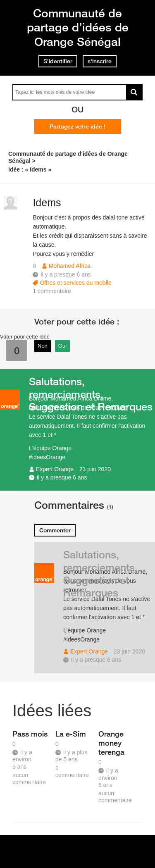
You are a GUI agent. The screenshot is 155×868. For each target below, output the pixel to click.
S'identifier (58, 61)
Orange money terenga (111, 743)
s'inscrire (100, 61)
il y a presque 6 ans (62, 477)
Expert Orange (55, 469)
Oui (62, 346)
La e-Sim (71, 734)
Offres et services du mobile (75, 283)
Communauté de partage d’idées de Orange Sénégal (78, 27)
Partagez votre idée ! (77, 126)
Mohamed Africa (70, 266)
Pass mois (30, 734)
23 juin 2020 (95, 469)
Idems (47, 203)
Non (43, 346)
